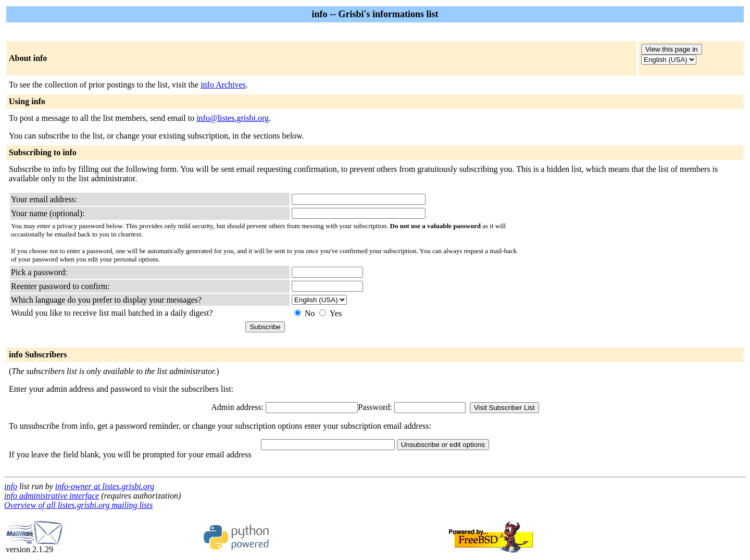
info (11, 486)
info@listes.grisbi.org (233, 118)
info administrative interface (52, 496)
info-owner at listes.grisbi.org (105, 486)
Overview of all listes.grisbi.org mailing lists (78, 505)
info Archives (223, 85)
